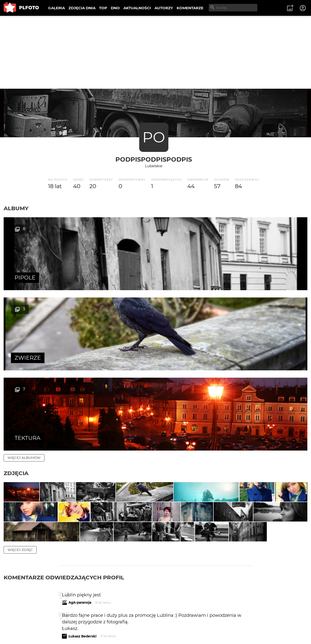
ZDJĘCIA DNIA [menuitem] (82, 8)
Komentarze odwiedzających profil (64, 468)
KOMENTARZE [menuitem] (190, 8)
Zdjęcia (16, 313)
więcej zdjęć (20, 440)
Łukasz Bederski (82, 527)
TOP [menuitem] (103, 8)
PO (154, 137)
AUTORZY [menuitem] (164, 8)
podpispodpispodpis (154, 159)
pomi (73, 568)
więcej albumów (24, 297)
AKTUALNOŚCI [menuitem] (137, 8)
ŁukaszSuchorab (82, 622)
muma (74, 588)
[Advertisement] (155, 52)
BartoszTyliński (81, 547)
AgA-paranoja (80, 493)
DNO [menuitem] (115, 8)
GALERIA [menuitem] (56, 8)
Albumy (16, 208)
